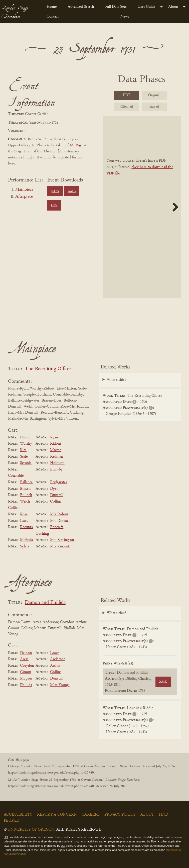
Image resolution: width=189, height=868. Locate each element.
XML (72, 191)
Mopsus (26, 679)
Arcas (24, 659)
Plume (25, 437)
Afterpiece (24, 197)
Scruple (26, 463)
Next (173, 207)
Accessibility (18, 815)
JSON (55, 191)
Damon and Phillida (45, 603)
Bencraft (57, 527)
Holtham (57, 463)
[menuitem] (53, 7)
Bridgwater (59, 482)
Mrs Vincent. (60, 546)
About (173, 7)
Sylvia (25, 546)
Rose (24, 514)
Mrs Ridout (59, 514)
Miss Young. (60, 685)
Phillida (26, 685)
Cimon (26, 672)
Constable (16, 476)
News (125, 17)
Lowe (55, 653)
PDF (127, 95)
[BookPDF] (142, 207)
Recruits (26, 527)
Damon (26, 653)
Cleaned (127, 107)
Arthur (55, 666)
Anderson (58, 659)
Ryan (54, 437)
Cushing (42, 534)
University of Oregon (31, 830)
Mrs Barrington (62, 540)
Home (52, 7)
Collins (56, 502)
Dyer (54, 489)
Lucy (24, 521)
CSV (54, 206)
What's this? (116, 380)
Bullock (26, 495)
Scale (24, 457)
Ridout (56, 444)
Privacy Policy (120, 815)
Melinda (26, 540)
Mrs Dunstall (60, 521)
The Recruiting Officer (48, 369)
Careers (91, 815)
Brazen (25, 489)
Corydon (27, 666)
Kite (23, 450)
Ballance (26, 482)
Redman (57, 457)
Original (154, 95)
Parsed (154, 107)
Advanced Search (81, 7)
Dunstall (57, 495)
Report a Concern (57, 815)
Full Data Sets (116, 7)
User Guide (146, 7)
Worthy (26, 444)
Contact (53, 17)
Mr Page (76, 145)
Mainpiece (24, 190)
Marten (56, 450)
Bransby (56, 469)
